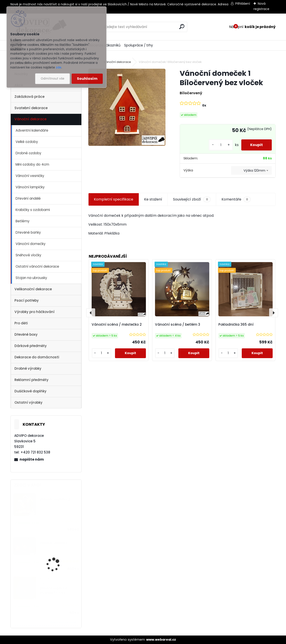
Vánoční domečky (31, 244)
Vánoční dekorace (30, 119)
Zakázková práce (29, 97)
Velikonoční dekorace (33, 289)
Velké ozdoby (27, 142)
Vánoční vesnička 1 (54, 543)
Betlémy (23, 221)
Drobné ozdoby (28, 153)
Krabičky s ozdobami (33, 210)
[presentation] (91, 313)
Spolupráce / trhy (139, 45)
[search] (182, 27)
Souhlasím (87, 79)
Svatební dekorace (31, 108)
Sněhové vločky (28, 255)
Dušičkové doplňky (30, 391)
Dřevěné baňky (28, 232)
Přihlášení (243, 4)
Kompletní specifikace (114, 199)
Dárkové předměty (31, 346)
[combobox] (251, 171)
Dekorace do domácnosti (37, 357)
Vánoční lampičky (30, 187)
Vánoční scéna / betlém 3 (178, 324)
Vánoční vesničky (30, 176)
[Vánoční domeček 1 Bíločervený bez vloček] (127, 107)
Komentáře (236, 199)
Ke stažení (153, 199)
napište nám (32, 459)
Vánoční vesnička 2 (55, 499)
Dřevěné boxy (26, 334)
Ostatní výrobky (28, 402)
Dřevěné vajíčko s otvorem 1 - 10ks (53, 591)
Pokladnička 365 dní (236, 324)
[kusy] (221, 145)
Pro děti (21, 323)
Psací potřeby (27, 300)
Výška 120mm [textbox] (254, 171)
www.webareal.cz (161, 640)
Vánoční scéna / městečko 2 (117, 324)
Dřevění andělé (28, 198)
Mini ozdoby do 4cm (32, 164)
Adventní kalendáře (32, 130)
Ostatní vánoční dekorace (37, 266)
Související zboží (192, 199)
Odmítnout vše (52, 79)
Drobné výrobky (28, 368)
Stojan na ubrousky (31, 278)
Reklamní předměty (31, 380)
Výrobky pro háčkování (34, 312)
